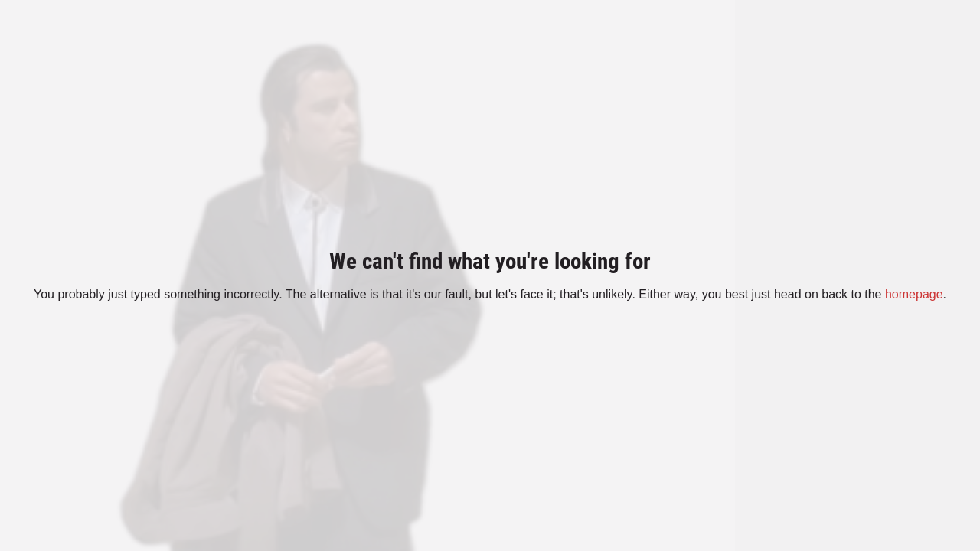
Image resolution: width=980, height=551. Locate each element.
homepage (914, 294)
